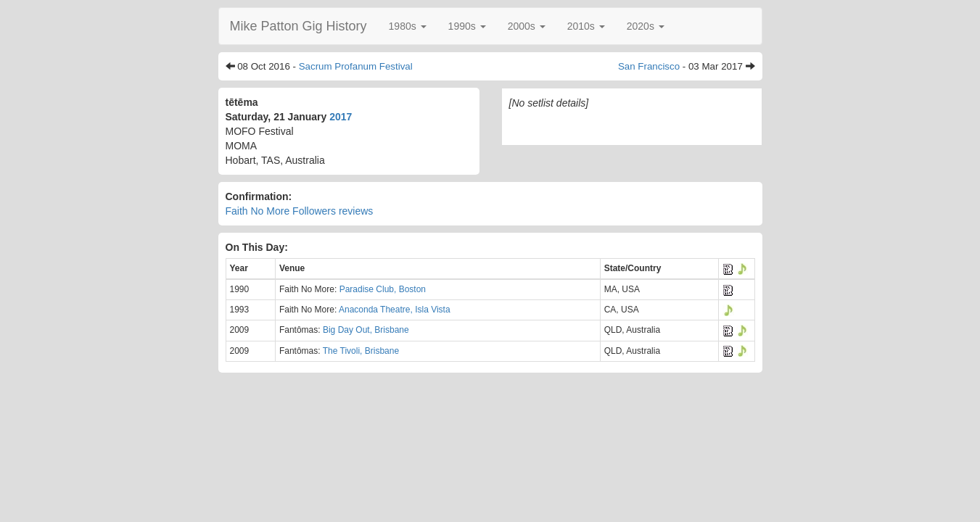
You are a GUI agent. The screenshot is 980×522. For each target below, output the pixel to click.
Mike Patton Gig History (298, 26)
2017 (341, 117)
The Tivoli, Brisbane (361, 351)
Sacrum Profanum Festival (356, 66)
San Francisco (649, 66)
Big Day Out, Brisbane (366, 330)
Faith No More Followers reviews (300, 211)
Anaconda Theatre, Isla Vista (395, 310)
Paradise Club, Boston (383, 289)
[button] (408, 26)
